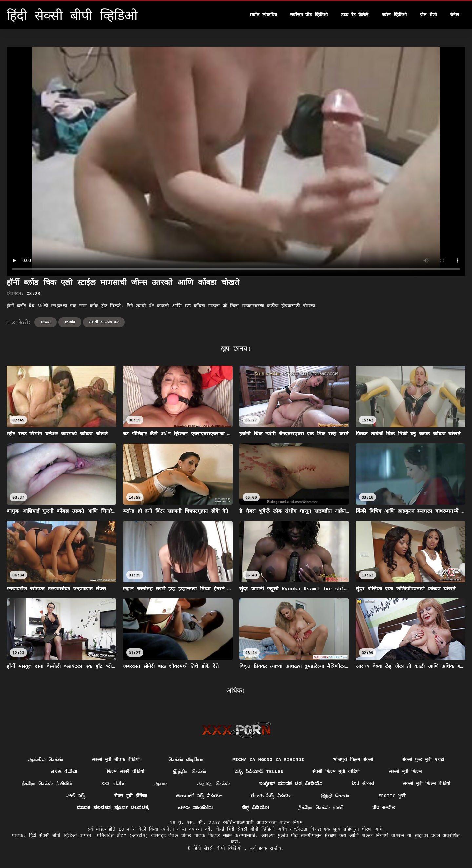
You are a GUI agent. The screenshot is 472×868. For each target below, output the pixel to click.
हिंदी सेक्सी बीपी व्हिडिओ (219, 848)
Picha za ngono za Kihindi (268, 759)
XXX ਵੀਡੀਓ (113, 783)
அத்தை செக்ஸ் (214, 783)
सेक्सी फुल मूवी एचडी (423, 759)
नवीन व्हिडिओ (394, 15)
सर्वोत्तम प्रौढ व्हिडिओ (309, 15)
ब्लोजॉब (70, 322)
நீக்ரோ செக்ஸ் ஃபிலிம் (47, 783)
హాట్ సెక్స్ (76, 796)
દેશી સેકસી (363, 783)
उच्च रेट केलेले (355, 15)
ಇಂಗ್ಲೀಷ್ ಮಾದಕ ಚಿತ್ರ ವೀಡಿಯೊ (291, 783)
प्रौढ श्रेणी (428, 15)
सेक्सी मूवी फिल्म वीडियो (427, 783)
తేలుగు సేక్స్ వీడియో (271, 796)
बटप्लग (46, 322)
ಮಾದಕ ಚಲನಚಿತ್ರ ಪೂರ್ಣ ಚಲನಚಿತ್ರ (113, 807)
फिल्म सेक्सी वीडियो (126, 771)
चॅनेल (454, 15)
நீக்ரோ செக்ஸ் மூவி (321, 807)
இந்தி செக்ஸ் (335, 796)
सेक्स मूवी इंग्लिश (131, 796)
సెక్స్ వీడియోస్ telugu (259, 771)
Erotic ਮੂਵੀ (392, 796)
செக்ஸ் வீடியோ (186, 759)
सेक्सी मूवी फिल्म (405, 771)
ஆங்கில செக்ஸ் (45, 759)
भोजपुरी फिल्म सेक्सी (353, 759)
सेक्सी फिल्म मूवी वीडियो (336, 771)
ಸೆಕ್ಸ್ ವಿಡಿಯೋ (256, 807)
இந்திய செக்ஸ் (189, 771)
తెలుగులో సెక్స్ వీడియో (199, 796)
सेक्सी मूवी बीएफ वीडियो (116, 759)
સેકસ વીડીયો (64, 771)
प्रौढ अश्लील (384, 807)
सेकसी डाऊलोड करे (104, 322)
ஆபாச (161, 783)
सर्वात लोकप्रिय (263, 15)
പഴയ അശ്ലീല (195, 807)
